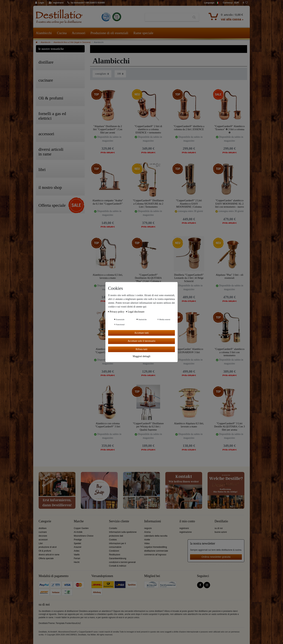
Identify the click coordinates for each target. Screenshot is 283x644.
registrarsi (184, 528)
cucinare (43, 532)
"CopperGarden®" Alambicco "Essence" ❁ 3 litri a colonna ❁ (229, 129)
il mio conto (187, 521)
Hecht (77, 562)
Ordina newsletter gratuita (216, 557)
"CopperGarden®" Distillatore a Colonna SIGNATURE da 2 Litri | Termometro (148, 204)
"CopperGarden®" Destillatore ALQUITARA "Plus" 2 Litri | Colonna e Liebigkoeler (148, 278)
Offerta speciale (46, 558)
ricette (147, 540)
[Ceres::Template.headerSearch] (194, 17)
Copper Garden (81, 528)
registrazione (186, 532)
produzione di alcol (48, 547)
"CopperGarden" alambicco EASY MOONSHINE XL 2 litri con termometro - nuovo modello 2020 (229, 204)
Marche (79, 521)
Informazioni (153, 521)
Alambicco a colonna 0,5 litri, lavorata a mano (108, 277)
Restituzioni (115, 555)
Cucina (62, 33)
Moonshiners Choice (84, 536)
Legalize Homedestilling (156, 547)
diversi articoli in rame (49, 555)
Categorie (45, 521)
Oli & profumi (45, 551)
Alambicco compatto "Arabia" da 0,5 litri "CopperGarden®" (108, 202)
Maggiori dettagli (141, 356)
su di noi (219, 528)
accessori (43, 540)
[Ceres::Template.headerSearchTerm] (167, 17)
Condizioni (114, 551)
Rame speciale (143, 33)
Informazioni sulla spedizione (123, 532)
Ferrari (77, 558)
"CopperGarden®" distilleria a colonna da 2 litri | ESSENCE (189, 128)
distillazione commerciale (156, 551)
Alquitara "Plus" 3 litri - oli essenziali (229, 277)
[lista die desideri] (245, 3)
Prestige (78, 540)
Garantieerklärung (118, 558)
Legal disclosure (135, 312)
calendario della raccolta (156, 536)
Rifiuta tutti (142, 349)
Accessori (79, 33)
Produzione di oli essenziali (109, 33)
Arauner (78, 547)
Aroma (147, 532)
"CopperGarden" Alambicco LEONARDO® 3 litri (189, 351)
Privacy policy (117, 312)
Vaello (77, 555)
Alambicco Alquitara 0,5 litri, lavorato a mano (189, 425)
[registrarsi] (56, 3)
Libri (41, 543)
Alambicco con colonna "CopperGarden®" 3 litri (108, 425)
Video (147, 543)
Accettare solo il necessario (141, 341)
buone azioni (221, 532)
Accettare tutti (141, 333)
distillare (43, 528)
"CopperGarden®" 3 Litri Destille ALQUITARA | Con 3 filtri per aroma (230, 427)
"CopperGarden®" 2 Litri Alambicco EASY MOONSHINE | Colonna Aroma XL (189, 204)
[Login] (40, 3)
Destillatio (221, 521)
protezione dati (116, 536)
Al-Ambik (78, 532)
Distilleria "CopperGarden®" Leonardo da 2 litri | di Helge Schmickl (189, 278)
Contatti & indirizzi (118, 566)
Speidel (77, 543)
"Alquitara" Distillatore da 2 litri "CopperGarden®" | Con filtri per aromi (108, 129)
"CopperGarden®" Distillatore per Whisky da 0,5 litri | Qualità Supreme (148, 427)
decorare (43, 536)
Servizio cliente (119, 521)
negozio (148, 528)
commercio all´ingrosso (155, 555)
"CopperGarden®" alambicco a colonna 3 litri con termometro (230, 352)
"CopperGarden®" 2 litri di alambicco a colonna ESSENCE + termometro (148, 129)
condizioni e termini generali (122, 562)
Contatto (113, 528)
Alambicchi (44, 33)
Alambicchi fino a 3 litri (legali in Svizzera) (72, 42)
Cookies (113, 540)
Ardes (77, 551)
